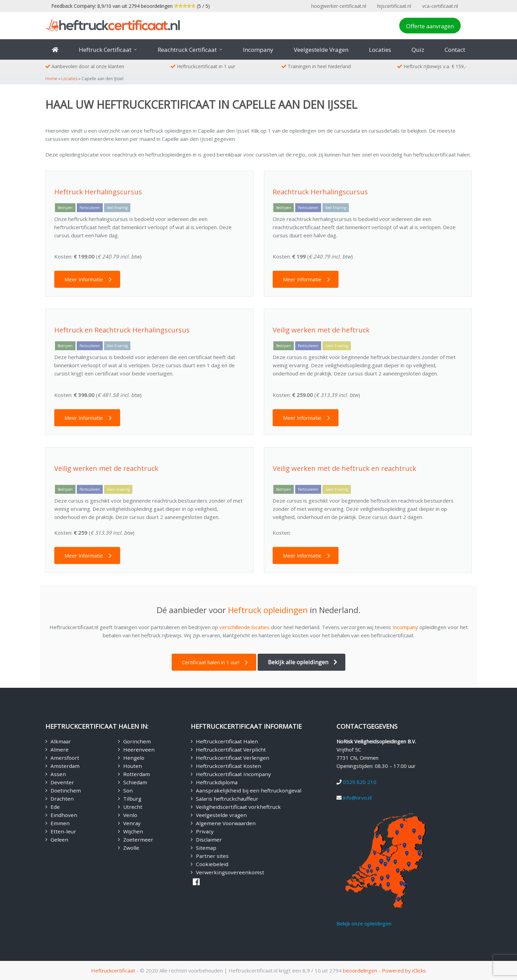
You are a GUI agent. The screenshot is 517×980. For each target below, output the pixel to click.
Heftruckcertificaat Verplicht (231, 749)
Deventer (62, 782)
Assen (58, 774)
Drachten (62, 799)
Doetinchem (66, 790)
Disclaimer (209, 840)
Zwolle (131, 848)
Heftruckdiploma (217, 782)
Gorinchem (137, 741)
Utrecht (133, 807)
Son (128, 790)
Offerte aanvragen (430, 26)
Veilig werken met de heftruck (321, 330)
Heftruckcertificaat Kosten (228, 766)
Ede (55, 807)
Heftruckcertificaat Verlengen (233, 758)
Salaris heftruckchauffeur (227, 799)
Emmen (60, 823)
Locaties (69, 79)
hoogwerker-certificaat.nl (339, 6)
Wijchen (133, 831)
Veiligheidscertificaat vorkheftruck (238, 807)
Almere (60, 749)
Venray (132, 823)
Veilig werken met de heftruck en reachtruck (344, 468)
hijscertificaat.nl (394, 6)
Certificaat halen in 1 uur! (211, 662)
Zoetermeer (138, 840)
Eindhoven (64, 815)
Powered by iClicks (404, 970)
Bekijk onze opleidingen (364, 923)
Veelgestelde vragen (221, 815)
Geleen (59, 840)
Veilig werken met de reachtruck (106, 468)
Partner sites (212, 856)
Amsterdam (65, 766)
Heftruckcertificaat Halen (227, 741)
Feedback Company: (74, 6)
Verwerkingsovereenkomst (230, 872)
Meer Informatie (84, 279)
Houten (133, 766)
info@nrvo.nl (357, 798)
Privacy (205, 831)
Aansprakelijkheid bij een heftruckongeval (249, 790)
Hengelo (134, 758)
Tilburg (132, 799)
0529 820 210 (360, 782)
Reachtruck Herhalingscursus (320, 192)
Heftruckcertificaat (113, 970)
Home (51, 79)
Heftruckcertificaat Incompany (233, 774)
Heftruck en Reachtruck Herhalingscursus (122, 330)
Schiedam (135, 782)
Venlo (130, 815)
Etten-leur (63, 831)
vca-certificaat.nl (440, 6)
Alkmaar (61, 741)
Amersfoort (65, 758)
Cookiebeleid (212, 864)
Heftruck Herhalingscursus (98, 192)
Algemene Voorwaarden (226, 823)
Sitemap (206, 848)
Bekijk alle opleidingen (298, 662)
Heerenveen (139, 749)
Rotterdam (137, 774)
